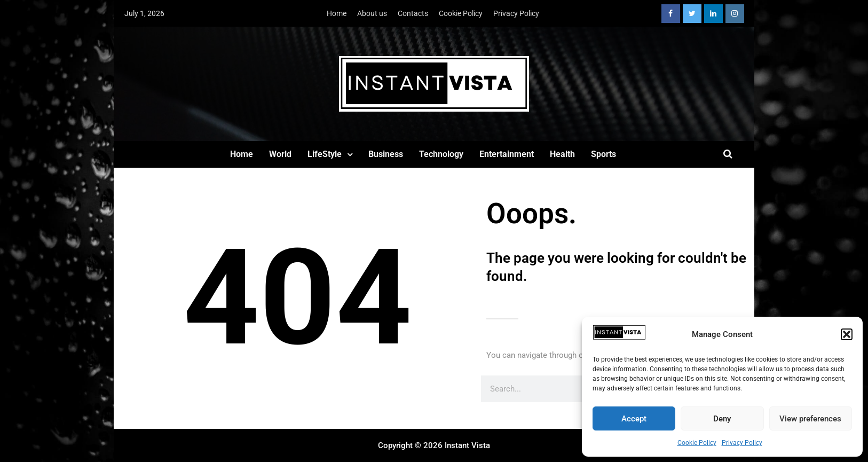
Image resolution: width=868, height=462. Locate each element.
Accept (634, 419)
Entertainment (507, 154)
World (280, 154)
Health (562, 154)
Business (386, 154)
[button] (847, 334)
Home (337, 13)
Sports (603, 154)
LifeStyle (325, 154)
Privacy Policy (742, 443)
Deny (722, 419)
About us (372, 13)
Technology (441, 154)
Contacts (413, 13)
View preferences (810, 419)
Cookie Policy (697, 443)
